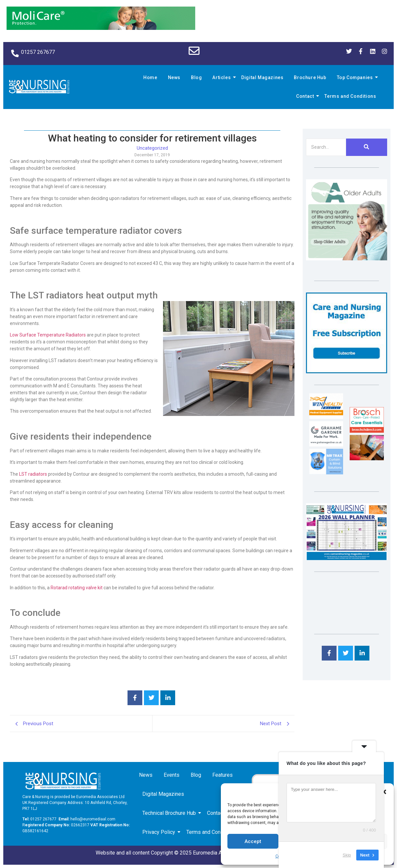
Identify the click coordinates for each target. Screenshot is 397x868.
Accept (253, 841)
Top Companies (356, 77)
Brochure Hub (310, 77)
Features (222, 775)
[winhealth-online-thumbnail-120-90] (326, 417)
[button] (384, 792)
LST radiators (33, 474)
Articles (222, 77)
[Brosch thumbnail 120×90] (367, 431)
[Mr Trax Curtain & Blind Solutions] (326, 473)
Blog (196, 77)
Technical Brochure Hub (170, 813)
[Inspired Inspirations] (367, 458)
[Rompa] (347, 259)
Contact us (220, 813)
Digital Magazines (262, 77)
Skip (347, 855)
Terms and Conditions (350, 96)
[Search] (326, 147)
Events (172, 775)
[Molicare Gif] (101, 28)
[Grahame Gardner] (326, 445)
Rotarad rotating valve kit (77, 588)
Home (150, 77)
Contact (306, 96)
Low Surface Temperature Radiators (48, 335)
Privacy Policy (160, 832)
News (174, 77)
